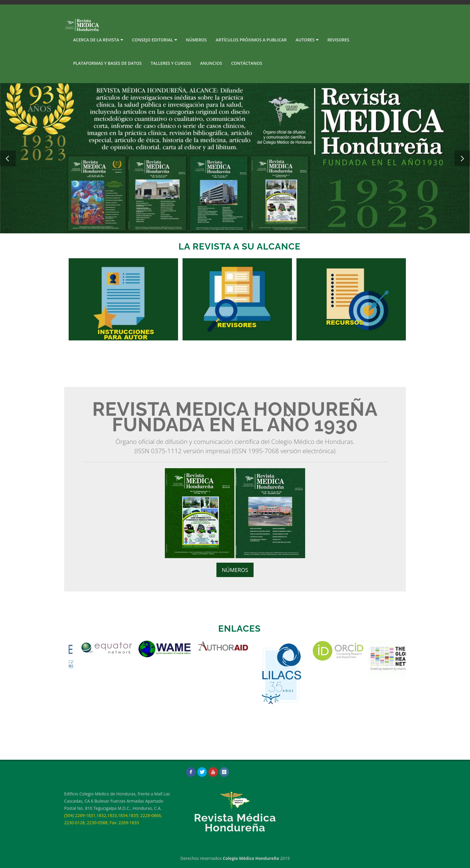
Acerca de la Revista (96, 40)
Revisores (338, 40)
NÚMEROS (235, 570)
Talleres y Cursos (171, 63)
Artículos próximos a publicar (251, 40)
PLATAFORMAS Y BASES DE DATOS (107, 63)
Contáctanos (247, 63)
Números (196, 40)
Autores (305, 40)
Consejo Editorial (152, 40)
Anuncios (211, 63)
